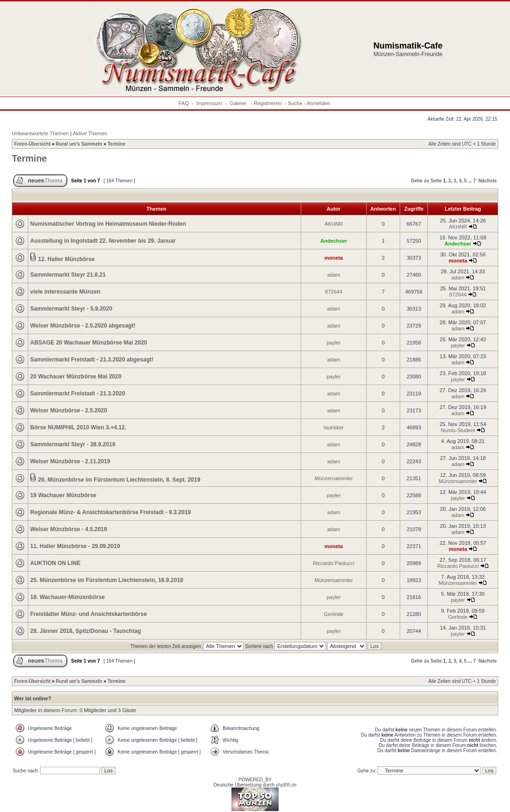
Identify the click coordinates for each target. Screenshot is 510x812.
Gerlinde (334, 614)
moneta (333, 258)
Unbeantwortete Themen (40, 133)
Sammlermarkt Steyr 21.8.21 (68, 275)
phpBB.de (286, 785)
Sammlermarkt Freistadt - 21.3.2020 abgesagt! (92, 360)
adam (334, 275)
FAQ (184, 103)
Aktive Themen (90, 133)
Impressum (209, 103)
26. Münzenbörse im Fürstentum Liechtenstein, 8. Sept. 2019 (119, 480)
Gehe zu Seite (427, 181)
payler (334, 343)
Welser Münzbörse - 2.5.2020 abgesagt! (83, 326)
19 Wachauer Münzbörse (63, 495)
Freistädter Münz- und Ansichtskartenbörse (89, 614)
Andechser (333, 241)
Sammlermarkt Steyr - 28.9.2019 (73, 444)
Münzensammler (333, 478)
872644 (334, 292)
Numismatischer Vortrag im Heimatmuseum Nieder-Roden (108, 224)
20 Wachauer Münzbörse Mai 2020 (76, 377)
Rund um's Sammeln (79, 144)
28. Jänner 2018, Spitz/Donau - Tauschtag (86, 631)
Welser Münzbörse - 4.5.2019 (69, 529)
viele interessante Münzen (65, 292)
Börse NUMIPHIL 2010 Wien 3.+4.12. (78, 427)
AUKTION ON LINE (55, 563)
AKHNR (334, 224)
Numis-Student (458, 430)
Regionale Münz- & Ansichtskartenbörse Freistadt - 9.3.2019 (111, 512)
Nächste (488, 181)
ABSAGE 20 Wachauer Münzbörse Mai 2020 (89, 343)
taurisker (334, 427)
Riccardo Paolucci (334, 563)
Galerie (239, 103)
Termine (116, 144)
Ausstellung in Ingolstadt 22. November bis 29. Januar (103, 241)
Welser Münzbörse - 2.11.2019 (70, 461)
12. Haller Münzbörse (66, 259)
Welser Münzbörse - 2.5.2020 (69, 410)
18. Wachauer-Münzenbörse (67, 597)
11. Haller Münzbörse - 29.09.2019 (75, 546)
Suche (295, 103)
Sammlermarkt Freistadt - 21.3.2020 (78, 394)
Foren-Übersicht (32, 144)
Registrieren (267, 103)
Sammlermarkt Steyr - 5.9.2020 (71, 309)
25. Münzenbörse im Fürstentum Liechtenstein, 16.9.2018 (107, 580)
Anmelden (319, 103)
